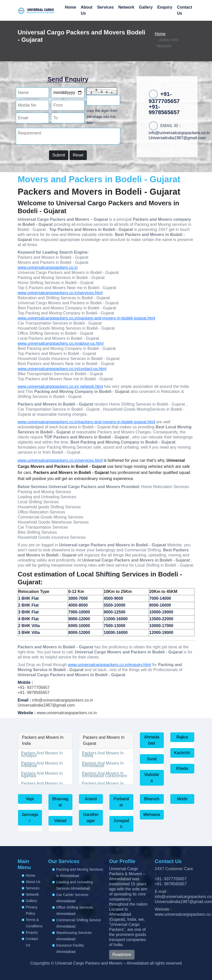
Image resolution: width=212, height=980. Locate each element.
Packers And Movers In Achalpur (42, 754)
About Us (87, 10)
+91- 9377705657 (34, 687)
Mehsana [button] (152, 815)
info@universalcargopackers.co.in (179, 133)
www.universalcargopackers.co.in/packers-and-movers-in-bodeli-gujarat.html (87, 318)
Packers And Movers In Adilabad (42, 764)
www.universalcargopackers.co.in (48, 267)
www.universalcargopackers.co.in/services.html (60, 293)
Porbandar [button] (121, 802)
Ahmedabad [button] (152, 740)
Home (70, 7)
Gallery (146, 7)
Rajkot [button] (182, 737)
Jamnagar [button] (30, 818)
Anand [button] (91, 799)
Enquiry (165, 7)
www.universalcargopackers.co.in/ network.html (60, 386)
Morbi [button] (182, 799)
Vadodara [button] (152, 778)
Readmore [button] (122, 955)
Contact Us (185, 10)
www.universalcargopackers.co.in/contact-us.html (62, 369)
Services (105, 7)
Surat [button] (152, 759)
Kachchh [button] (182, 753)
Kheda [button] (182, 768)
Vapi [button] (30, 799)
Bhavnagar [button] (60, 802)
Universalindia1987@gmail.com (177, 138)
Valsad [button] (60, 821)
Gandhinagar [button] (91, 818)
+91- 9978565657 (34, 693)
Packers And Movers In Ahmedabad (103, 764)
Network (126, 7)
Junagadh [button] (121, 824)
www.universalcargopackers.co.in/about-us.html (61, 343)
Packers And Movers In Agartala (42, 775)
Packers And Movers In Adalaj (103, 754)
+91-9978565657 (164, 109)
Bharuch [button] (152, 799)
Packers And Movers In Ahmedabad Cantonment (105, 775)
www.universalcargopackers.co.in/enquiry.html (110, 665)
